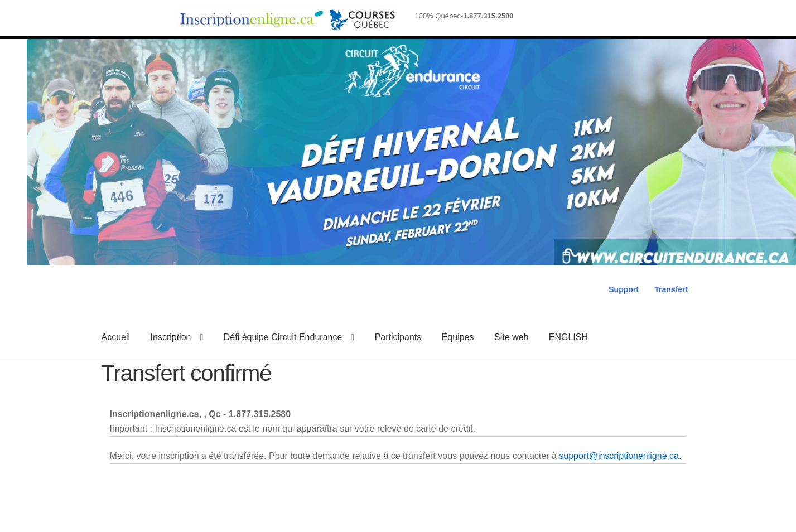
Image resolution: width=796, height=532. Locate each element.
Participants (398, 337)
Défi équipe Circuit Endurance (283, 337)
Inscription (171, 337)
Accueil (116, 337)
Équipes (458, 337)
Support (624, 289)
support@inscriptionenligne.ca (619, 456)
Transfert (671, 289)
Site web (511, 337)
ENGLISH (568, 337)
